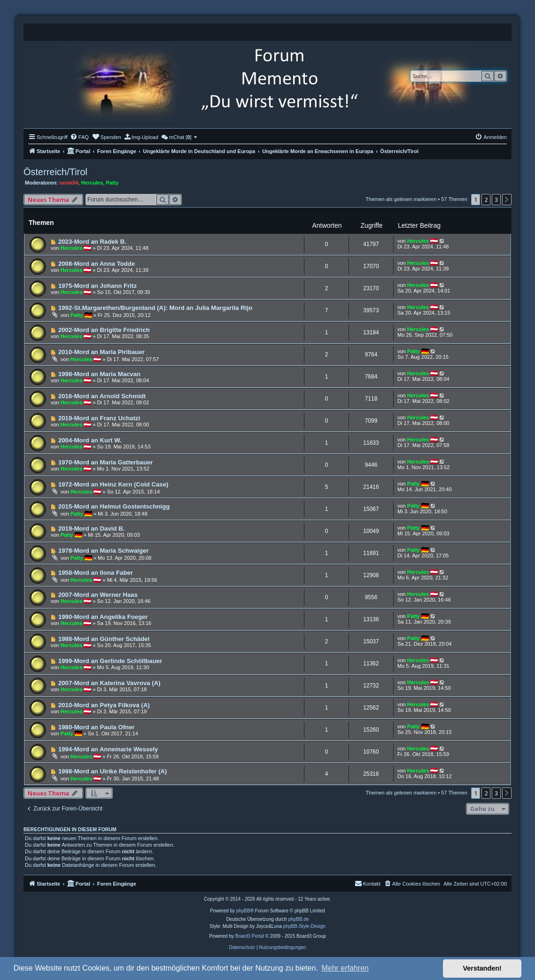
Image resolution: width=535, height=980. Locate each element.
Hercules (92, 183)
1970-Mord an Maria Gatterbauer (106, 462)
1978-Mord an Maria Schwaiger (104, 551)
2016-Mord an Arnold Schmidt (102, 396)
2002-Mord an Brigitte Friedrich (104, 330)
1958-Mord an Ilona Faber (96, 573)
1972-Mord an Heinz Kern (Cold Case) (113, 484)
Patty (112, 183)
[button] (507, 200)
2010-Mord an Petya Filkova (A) (104, 705)
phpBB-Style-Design (304, 926)
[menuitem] (79, 137)
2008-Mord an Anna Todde (97, 264)
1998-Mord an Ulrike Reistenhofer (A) (113, 771)
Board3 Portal (250, 936)
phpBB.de (299, 919)
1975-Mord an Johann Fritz (97, 286)
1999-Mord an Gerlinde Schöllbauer (110, 661)
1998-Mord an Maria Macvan (99, 374)
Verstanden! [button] (482, 968)
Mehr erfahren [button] (345, 968)
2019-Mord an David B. (91, 529)
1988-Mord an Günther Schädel (104, 639)
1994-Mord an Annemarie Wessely (108, 749)
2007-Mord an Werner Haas (98, 595)
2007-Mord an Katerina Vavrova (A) (109, 683)
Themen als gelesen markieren (401, 199)
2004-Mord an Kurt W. (90, 440)
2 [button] (486, 200)
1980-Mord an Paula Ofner (97, 727)
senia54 (69, 183)
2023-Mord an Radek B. (92, 242)
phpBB (243, 911)
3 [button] (496, 200)
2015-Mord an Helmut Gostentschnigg (114, 506)
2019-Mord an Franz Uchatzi (99, 418)
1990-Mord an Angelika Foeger (103, 617)
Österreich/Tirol (55, 172)
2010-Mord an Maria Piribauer (101, 352)
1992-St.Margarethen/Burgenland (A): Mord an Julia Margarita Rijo (155, 308)
